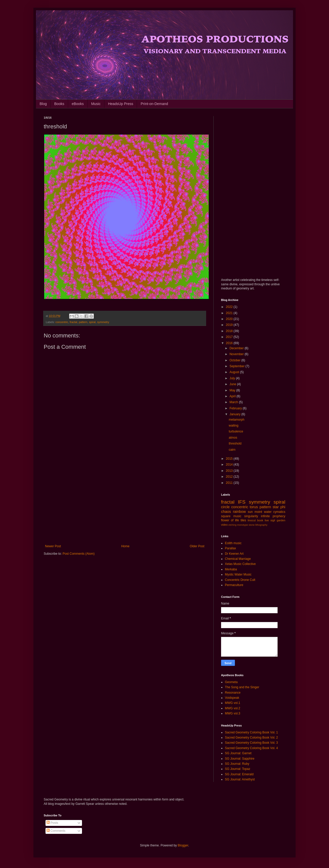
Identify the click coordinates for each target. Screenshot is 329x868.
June (233, 384)
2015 (230, 459)
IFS (242, 502)
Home (125, 546)
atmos (233, 438)
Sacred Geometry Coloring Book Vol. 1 (251, 732)
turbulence (236, 431)
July (233, 378)
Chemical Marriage (238, 559)
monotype (242, 525)
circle (225, 507)
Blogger (183, 845)
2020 (230, 319)
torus (254, 507)
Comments (56, 831)
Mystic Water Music (238, 574)
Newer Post (53, 546)
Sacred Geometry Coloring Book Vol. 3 (251, 743)
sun (250, 512)
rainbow (239, 512)
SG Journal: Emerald (239, 774)
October (235, 360)
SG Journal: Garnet (238, 753)
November (237, 354)
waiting (234, 426)
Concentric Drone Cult (240, 580)
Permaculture (234, 585)
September (237, 366)
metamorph (237, 420)
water (268, 512)
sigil (273, 520)
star (276, 507)
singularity (251, 516)
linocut (252, 520)
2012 (230, 477)
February (236, 408)
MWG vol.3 (232, 713)
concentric (62, 322)
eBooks (78, 104)
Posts (52, 823)
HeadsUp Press (121, 104)
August (235, 372)
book (260, 520)
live (267, 520)
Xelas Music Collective (240, 564)
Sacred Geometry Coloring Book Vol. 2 (251, 738)
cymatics (279, 512)
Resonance (233, 693)
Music (96, 104)
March (234, 402)
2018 (230, 331)
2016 (230, 343)
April (233, 396)
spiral (92, 322)
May (233, 390)
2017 (230, 337)
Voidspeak (232, 698)
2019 (230, 325)
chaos (226, 512)
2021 (230, 313)
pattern (83, 322)
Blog (43, 104)
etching (232, 525)
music (237, 516)
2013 (230, 471)
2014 (230, 465)
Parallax (230, 548)
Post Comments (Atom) (79, 554)
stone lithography (258, 525)
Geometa (231, 682)
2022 (230, 307)
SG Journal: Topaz (238, 769)
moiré (258, 512)
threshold (235, 444)
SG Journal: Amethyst (240, 779)
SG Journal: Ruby (237, 764)
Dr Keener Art (234, 554)
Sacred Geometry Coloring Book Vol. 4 (251, 748)
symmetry (103, 322)
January (235, 414)
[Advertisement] (125, 502)
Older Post (197, 546)
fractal (73, 322)
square (226, 516)
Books (59, 104)
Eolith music (233, 543)
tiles (243, 520)
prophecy (279, 516)
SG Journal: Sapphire (240, 759)
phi (283, 507)
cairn (232, 450)
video (224, 525)
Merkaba (231, 569)
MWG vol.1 (232, 703)
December (237, 348)
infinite (265, 516)
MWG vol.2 (232, 708)
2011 (230, 483)
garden (281, 520)
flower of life (230, 520)
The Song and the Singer (242, 687)
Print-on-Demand (154, 104)
